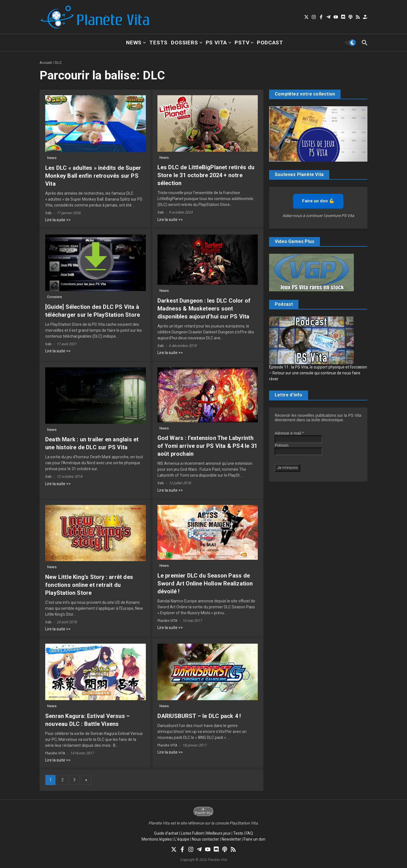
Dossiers (187, 43)
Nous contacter (205, 839)
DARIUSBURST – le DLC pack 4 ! (199, 716)
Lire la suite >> (58, 220)
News (136, 43)
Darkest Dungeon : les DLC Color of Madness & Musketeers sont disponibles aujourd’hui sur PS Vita (204, 309)
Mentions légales (157, 839)
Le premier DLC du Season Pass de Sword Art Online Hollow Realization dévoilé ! (205, 583)
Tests (158, 43)
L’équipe (182, 839)
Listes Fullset (192, 833)
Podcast (270, 43)
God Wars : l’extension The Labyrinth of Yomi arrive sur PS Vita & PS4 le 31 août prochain (207, 446)
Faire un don (255, 839)
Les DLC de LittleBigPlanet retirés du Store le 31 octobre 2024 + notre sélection (206, 175)
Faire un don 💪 (318, 201)
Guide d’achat (166, 833)
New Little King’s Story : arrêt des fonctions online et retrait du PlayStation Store (89, 585)
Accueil (46, 63)
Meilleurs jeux (218, 833)
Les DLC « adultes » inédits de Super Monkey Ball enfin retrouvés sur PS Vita (93, 176)
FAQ (249, 833)
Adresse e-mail (289, 433)
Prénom (282, 445)
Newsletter (231, 839)
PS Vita (219, 43)
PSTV (244, 43)
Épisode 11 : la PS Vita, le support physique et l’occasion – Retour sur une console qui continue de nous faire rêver (318, 373)
